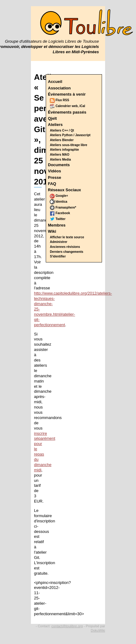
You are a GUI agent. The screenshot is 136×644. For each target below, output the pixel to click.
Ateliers (55, 125)
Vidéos (54, 171)
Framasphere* (63, 207)
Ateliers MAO (60, 155)
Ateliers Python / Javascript (70, 135)
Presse (55, 177)
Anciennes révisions (65, 247)
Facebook (60, 213)
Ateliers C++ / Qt (62, 130)
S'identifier (58, 256)
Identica (59, 202)
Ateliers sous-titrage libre (69, 145)
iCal (82, 106)
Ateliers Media (61, 160)
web (75, 106)
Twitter (58, 219)
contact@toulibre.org (67, 626)
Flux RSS (59, 100)
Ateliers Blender (62, 140)
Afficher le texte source (67, 237)
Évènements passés (67, 112)
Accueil (55, 82)
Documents (59, 165)
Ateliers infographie (65, 150)
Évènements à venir (67, 94)
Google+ (59, 196)
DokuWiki (98, 630)
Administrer (59, 242)
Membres (57, 225)
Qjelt (52, 118)
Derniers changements (67, 252)
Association (59, 88)
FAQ (52, 184)
